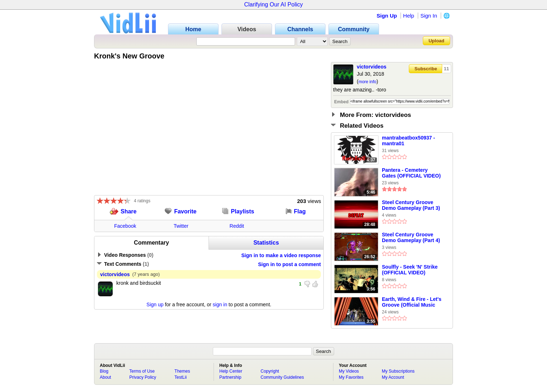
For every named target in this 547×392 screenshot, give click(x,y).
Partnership (230, 377)
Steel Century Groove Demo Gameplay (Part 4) (411, 237)
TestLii (181, 377)
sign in (220, 304)
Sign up (155, 304)
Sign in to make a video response (281, 255)
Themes (182, 371)
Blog (104, 371)
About (105, 377)
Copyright (270, 371)
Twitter (181, 226)
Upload (436, 41)
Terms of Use (142, 371)
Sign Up (387, 16)
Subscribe (426, 69)
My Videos (349, 371)
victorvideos (371, 67)
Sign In (429, 16)
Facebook (125, 226)
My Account (393, 377)
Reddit (237, 226)
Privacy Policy (143, 377)
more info (368, 82)
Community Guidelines (282, 377)
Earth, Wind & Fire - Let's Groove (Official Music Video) (412, 302)
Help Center (231, 371)
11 (447, 69)
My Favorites (351, 377)
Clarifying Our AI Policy (273, 4)
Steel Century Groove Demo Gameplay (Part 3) (411, 205)
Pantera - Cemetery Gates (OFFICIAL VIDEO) (411, 173)
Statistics (266, 243)
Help (409, 16)
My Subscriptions (398, 371)
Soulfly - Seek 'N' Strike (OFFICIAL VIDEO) (410, 270)
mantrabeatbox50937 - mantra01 (408, 141)
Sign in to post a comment (289, 264)
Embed (341, 102)
